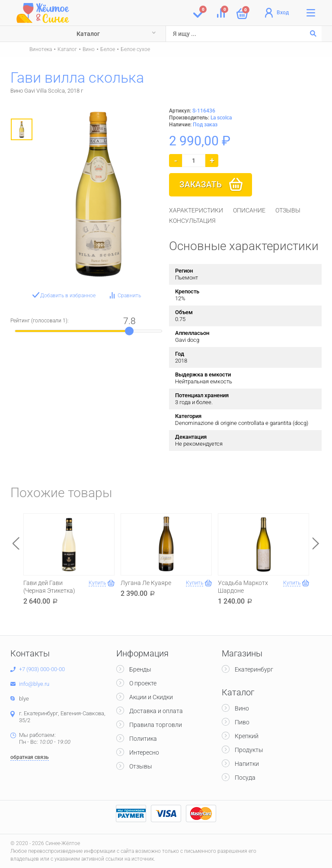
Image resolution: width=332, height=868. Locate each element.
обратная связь (30, 757)
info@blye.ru (34, 684)
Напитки (247, 764)
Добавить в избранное (68, 296)
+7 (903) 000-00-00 (42, 669)
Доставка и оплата (156, 711)
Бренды (140, 669)
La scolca (221, 118)
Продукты (249, 750)
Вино (89, 49)
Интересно (144, 752)
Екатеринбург (254, 669)
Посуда (245, 778)
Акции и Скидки (151, 697)
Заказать (201, 185)
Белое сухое (135, 49)
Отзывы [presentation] (288, 210)
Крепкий (247, 736)
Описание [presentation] (249, 210)
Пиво (242, 722)
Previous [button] (16, 543)
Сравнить (129, 296)
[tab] (196, 210)
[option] (22, 129)
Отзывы (141, 766)
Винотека (41, 49)
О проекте (143, 683)
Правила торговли (156, 725)
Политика (143, 739)
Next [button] (316, 543)
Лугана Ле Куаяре (146, 583)
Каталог (88, 34)
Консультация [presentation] (192, 221)
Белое (108, 49)
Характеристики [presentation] (196, 210)
